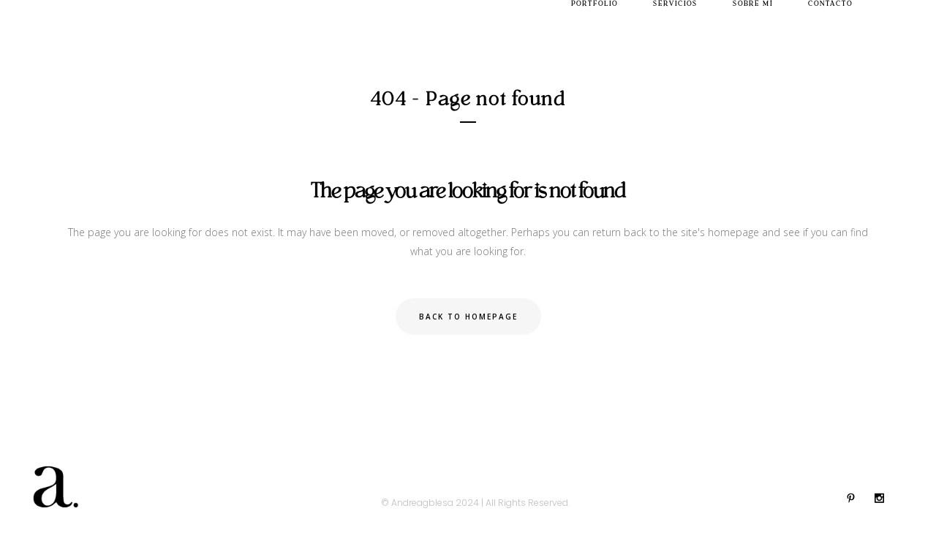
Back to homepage (468, 317)
